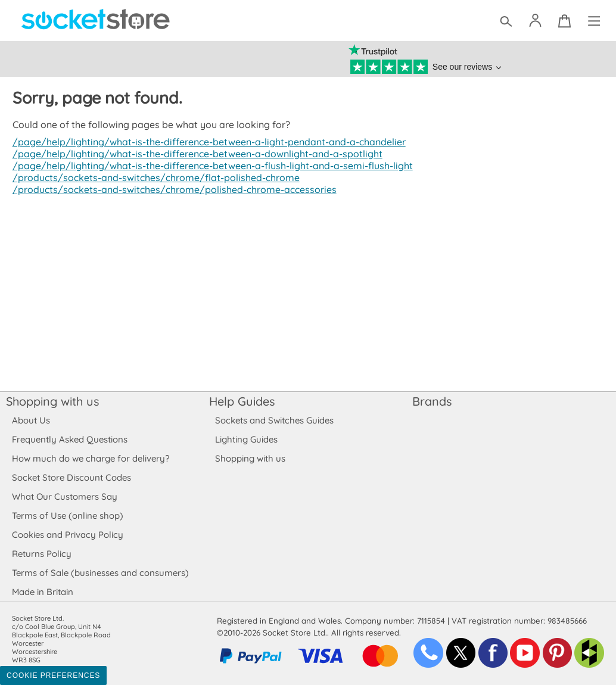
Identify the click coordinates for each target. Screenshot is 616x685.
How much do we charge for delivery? (90, 458)
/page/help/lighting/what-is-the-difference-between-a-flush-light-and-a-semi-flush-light (209, 166)
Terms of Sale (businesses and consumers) (100, 573)
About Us (31, 420)
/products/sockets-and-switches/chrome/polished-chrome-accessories (171, 189)
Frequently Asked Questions (69, 439)
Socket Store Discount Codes (71, 477)
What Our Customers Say (64, 496)
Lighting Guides (247, 439)
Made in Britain (43, 592)
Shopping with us (52, 401)
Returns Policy (41, 554)
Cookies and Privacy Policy (67, 535)
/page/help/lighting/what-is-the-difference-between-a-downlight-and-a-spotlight (194, 154)
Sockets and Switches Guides (275, 420)
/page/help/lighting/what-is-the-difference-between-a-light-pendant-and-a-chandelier (206, 142)
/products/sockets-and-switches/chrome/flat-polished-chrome (153, 178)
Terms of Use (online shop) (67, 516)
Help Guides (242, 401)
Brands (432, 401)
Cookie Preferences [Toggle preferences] (53, 675)
